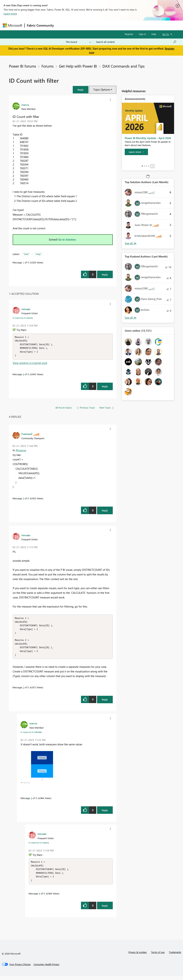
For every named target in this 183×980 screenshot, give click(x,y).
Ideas (92, 25)
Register (129, 34)
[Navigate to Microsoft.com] (13, 25)
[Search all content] (136, 42)
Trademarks (175, 956)
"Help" (38, 254)
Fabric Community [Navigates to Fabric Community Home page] (40, 25)
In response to (23, 318)
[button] (81, 90)
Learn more (10, 14)
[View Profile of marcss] (25, 105)
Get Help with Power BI (78, 66)
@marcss (21, 451)
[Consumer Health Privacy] (46, 968)
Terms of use (158, 956)
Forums (62, 25)
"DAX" (26, 254)
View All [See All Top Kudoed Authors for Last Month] (131, 318)
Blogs (124, 25)
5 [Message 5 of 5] (23, 499)
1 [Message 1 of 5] (23, 262)
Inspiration (78, 25)
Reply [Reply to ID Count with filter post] (105, 275)
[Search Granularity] (78, 42)
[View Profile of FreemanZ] (27, 435)
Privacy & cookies (138, 956)
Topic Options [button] (102, 90)
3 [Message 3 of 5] (31, 801)
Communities (108, 25)
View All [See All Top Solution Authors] (131, 243)
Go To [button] (166, 34)
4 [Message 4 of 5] (23, 375)
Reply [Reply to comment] (105, 387)
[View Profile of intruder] (26, 309)
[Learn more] (136, 152)
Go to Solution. (67, 239)
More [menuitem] (136, 25)
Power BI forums (23, 66)
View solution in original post (30, 364)
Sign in (142, 34)
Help (154, 34)
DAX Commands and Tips (123, 66)
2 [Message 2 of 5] (23, 690)
